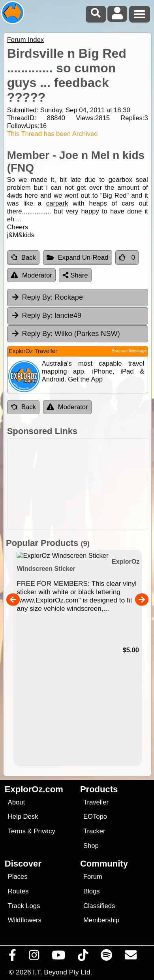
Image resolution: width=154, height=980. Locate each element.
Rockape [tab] (47, 297)
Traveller (96, 802)
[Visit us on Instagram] (34, 957)
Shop (91, 846)
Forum (93, 877)
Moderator (31, 275)
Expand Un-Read (78, 258)
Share (75, 275)
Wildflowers (25, 920)
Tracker (94, 831)
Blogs (92, 891)
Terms (17, 831)
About (16, 802)
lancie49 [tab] (46, 315)
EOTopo (95, 817)
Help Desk (23, 817)
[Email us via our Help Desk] (131, 957)
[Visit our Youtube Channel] (59, 957)
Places (18, 877)
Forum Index (25, 40)
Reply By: (38, 297)
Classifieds (99, 906)
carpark (57, 203)
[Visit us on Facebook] (13, 957)
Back (23, 258)
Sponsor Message (129, 351)
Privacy (44, 831)
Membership (101, 920)
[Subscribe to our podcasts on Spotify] (107, 957)
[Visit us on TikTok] (83, 957)
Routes (18, 891)
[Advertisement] (81, 484)
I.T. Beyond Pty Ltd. (62, 972)
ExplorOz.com (34, 789)
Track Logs (24, 906)
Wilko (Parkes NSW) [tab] (66, 334)
